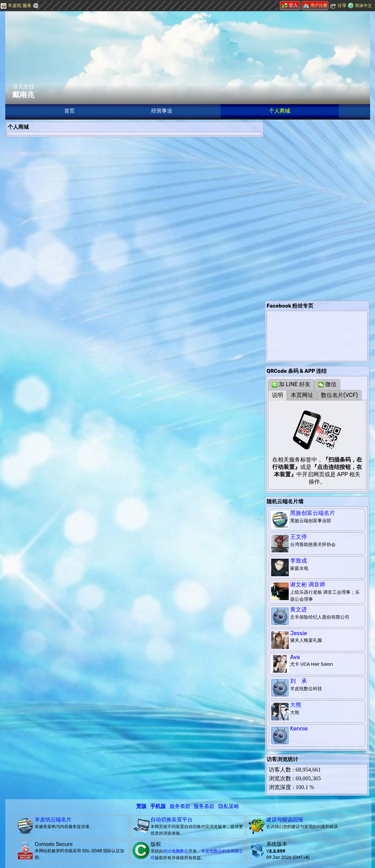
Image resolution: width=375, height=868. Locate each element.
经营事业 (162, 111)
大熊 (296, 705)
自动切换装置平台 (172, 820)
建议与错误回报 (285, 820)
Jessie (299, 633)
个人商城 (280, 111)
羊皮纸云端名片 (53, 820)
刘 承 (299, 681)
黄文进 (299, 609)
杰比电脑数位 (176, 851)
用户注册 (315, 5)
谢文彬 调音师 (308, 584)
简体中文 (363, 6)
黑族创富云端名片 (313, 513)
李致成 (299, 561)
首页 (69, 111)
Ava (295, 657)
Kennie (299, 729)
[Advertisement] (317, 166)
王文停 (299, 537)
